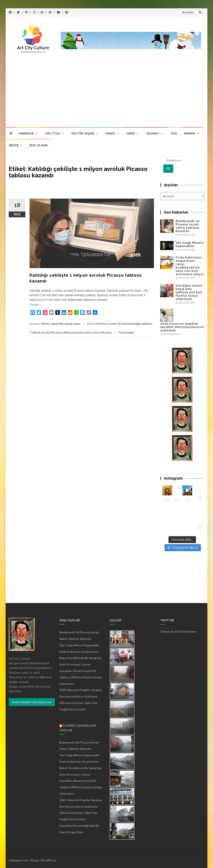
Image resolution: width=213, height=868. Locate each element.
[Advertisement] (106, 96)
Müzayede (66, 324)
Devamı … (36, 304)
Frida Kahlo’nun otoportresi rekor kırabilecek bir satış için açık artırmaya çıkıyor (190, 266)
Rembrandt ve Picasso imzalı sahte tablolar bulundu (188, 226)
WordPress (48, 860)
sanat (77, 324)
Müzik (14, 145)
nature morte (92, 332)
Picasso (107, 332)
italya (125, 324)
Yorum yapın (126, 332)
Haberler (26, 133)
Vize (174, 133)
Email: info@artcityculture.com (32, 702)
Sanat (110, 133)
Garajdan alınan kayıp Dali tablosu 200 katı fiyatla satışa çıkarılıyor (189, 292)
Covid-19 (115, 324)
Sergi (131, 133)
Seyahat (153, 133)
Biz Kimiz (188, 12)
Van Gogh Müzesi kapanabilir (190, 244)
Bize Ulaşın (39, 145)
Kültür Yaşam (83, 133)
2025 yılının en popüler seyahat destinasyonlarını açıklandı (182, 327)
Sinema (189, 133)
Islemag (14, 860)
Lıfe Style (53, 133)
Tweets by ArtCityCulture (178, 631)
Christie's (102, 324)
